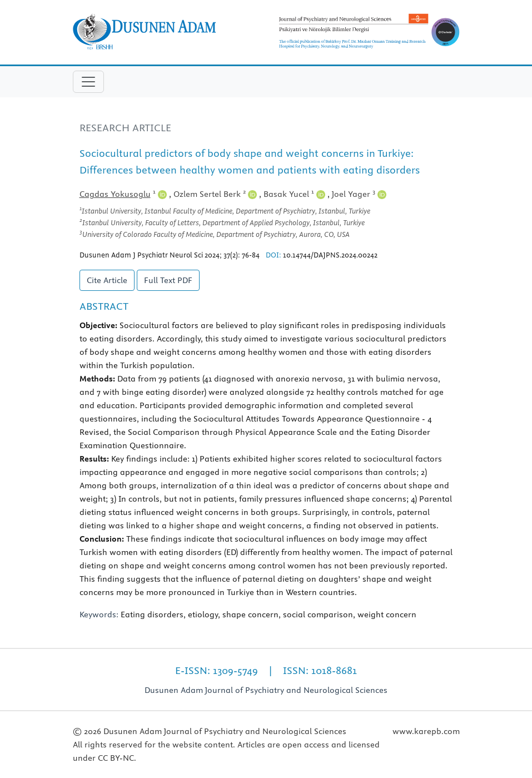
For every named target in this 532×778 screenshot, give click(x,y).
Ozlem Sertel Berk (215, 194)
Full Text (168, 280)
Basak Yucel (294, 194)
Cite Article (107, 280)
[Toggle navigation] (88, 82)
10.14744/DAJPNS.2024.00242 (330, 255)
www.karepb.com (426, 731)
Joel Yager (359, 194)
